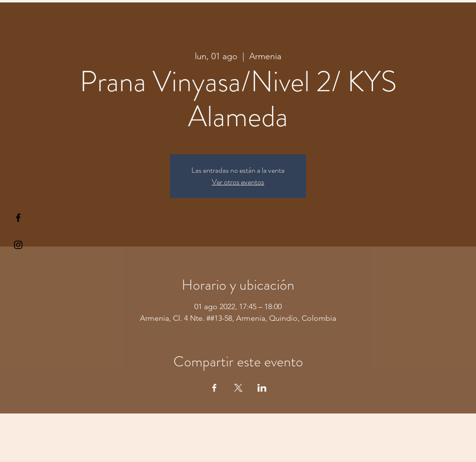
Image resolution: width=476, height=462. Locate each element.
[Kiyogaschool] (18, 245)
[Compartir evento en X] (238, 388)
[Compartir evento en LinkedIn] (262, 388)
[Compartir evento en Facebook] (214, 388)
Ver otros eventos (238, 182)
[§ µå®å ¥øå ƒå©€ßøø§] (18, 218)
